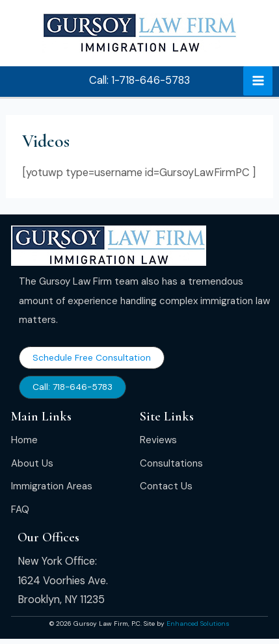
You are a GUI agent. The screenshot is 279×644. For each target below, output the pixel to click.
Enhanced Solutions (198, 624)
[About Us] (32, 464)
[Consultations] (171, 464)
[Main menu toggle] (258, 81)
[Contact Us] (166, 487)
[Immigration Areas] (52, 487)
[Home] (24, 441)
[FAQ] (20, 510)
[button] (139, 81)
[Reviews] (158, 441)
